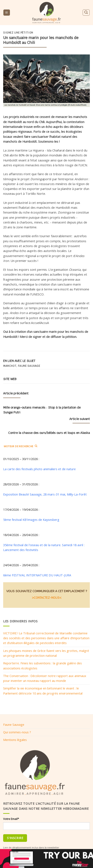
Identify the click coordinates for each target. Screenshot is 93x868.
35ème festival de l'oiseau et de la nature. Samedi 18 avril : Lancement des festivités (44, 547)
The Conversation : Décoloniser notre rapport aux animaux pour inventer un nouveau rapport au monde (45, 678)
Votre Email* (11, 819)
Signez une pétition (18, 33)
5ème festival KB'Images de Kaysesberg (31, 520)
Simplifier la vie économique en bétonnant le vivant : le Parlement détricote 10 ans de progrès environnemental (43, 691)
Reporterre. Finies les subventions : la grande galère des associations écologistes (42, 666)
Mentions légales (15, 740)
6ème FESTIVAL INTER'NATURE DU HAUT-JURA (37, 575)
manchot (10, 366)
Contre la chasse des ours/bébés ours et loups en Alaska (49, 433)
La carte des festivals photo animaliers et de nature (39, 469)
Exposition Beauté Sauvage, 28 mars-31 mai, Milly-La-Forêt (45, 494)
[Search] (86, 13)
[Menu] (7, 13)
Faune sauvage (29, 366)
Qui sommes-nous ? (17, 732)
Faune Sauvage (14, 724)
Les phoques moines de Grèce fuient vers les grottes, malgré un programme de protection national (46, 653)
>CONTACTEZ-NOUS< (47, 598)
